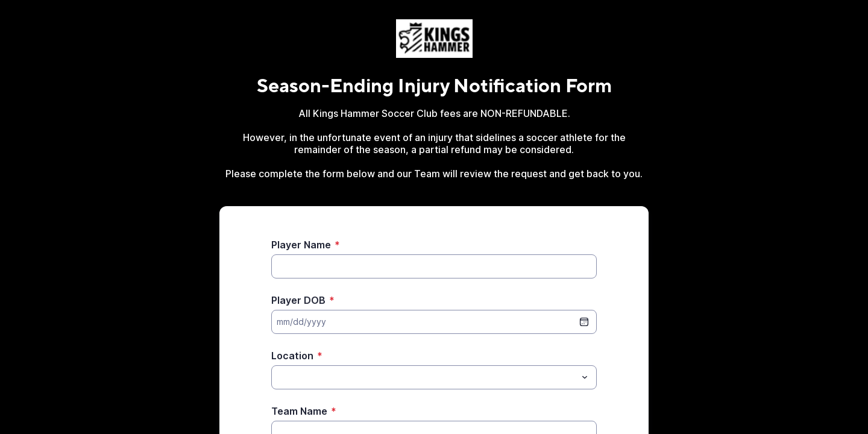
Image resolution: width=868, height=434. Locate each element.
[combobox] (434, 377)
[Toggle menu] (585, 377)
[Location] (424, 377)
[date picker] (584, 322)
